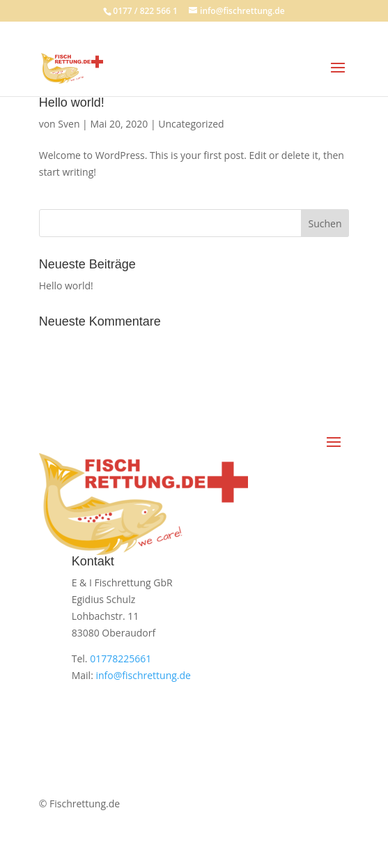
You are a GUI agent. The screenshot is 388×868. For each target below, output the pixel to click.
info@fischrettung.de (143, 675)
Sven (69, 124)
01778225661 (121, 658)
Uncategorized (191, 124)
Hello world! (72, 102)
